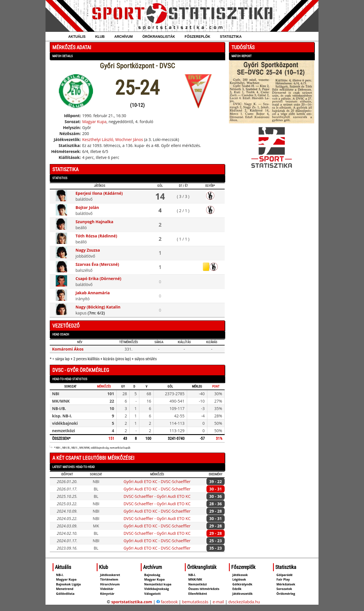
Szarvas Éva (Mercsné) (97, 264)
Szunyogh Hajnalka (95, 222)
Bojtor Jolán (87, 207)
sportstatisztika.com (132, 602)
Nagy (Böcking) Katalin (98, 307)
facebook (167, 602)
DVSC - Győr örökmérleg (81, 370)
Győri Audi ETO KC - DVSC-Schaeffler (157, 481)
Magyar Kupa (94, 122)
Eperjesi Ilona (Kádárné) (99, 193)
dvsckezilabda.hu (244, 602)
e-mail (218, 602)
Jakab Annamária (93, 293)
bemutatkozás (195, 602)
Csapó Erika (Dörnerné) (99, 278)
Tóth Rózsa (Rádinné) (96, 236)
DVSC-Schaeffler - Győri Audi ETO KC (157, 496)
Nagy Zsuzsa (88, 250)
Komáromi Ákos (68, 349)
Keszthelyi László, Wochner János (113, 139)
